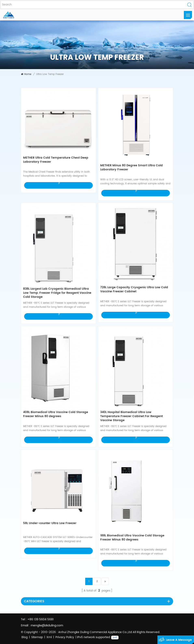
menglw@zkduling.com (47, 625)
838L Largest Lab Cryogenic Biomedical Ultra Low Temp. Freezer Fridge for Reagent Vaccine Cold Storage (57, 293)
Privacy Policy (65, 637)
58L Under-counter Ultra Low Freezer (50, 523)
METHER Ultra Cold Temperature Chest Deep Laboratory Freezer (56, 160)
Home (26, 74)
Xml (49, 637)
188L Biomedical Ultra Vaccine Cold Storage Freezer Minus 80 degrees (132, 538)
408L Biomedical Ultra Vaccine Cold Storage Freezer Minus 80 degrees (56, 414)
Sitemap (37, 637)
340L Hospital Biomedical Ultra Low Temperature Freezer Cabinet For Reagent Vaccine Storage (131, 416)
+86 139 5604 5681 (41, 619)
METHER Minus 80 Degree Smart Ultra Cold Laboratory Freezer (131, 168)
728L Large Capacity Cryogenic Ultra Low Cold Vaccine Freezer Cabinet (134, 290)
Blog (25, 637)
